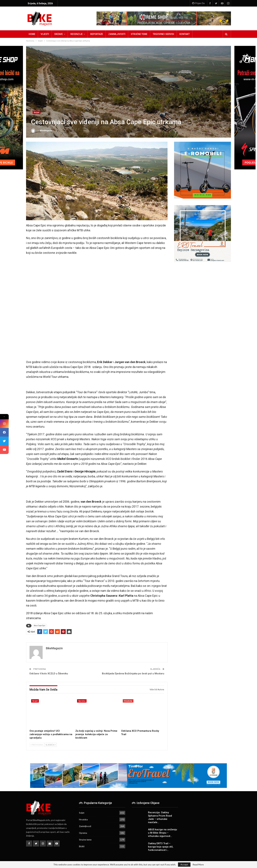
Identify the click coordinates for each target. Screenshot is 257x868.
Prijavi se (198, 3)
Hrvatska (128, 701)
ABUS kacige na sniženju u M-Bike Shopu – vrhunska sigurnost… (163, 833)
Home (32, 34)
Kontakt (185, 34)
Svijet (36, 112)
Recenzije (77, 34)
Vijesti (45, 34)
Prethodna (37, 745)
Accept (184, 864)
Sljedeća (50, 745)
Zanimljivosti (117, 34)
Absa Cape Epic (40, 626)
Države (59, 34)
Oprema (82, 701)
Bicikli (82, 846)
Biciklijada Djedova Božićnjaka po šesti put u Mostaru (133, 674)
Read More (198, 865)
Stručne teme (139, 34)
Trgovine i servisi (163, 34)
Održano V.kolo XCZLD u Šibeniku (49, 674)
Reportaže (97, 34)
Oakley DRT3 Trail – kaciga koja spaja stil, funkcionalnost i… (161, 847)
